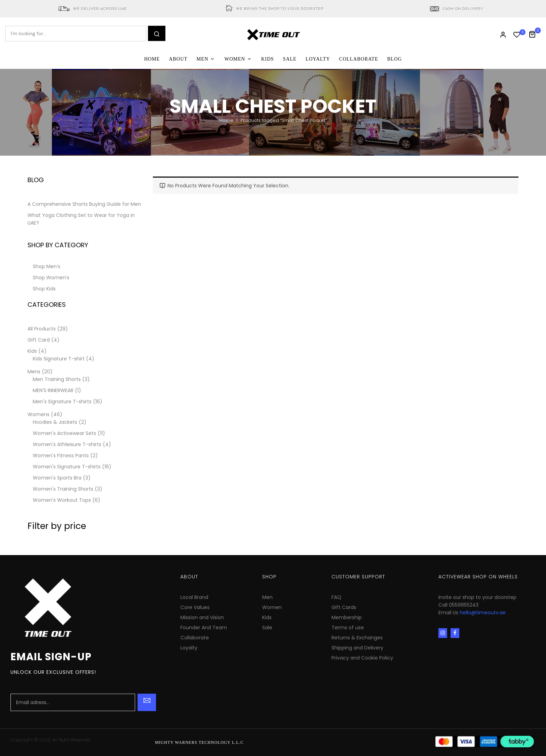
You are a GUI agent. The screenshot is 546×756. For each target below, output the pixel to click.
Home (226, 120)
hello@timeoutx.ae (483, 613)
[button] (535, 34)
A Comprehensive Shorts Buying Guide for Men (84, 204)
